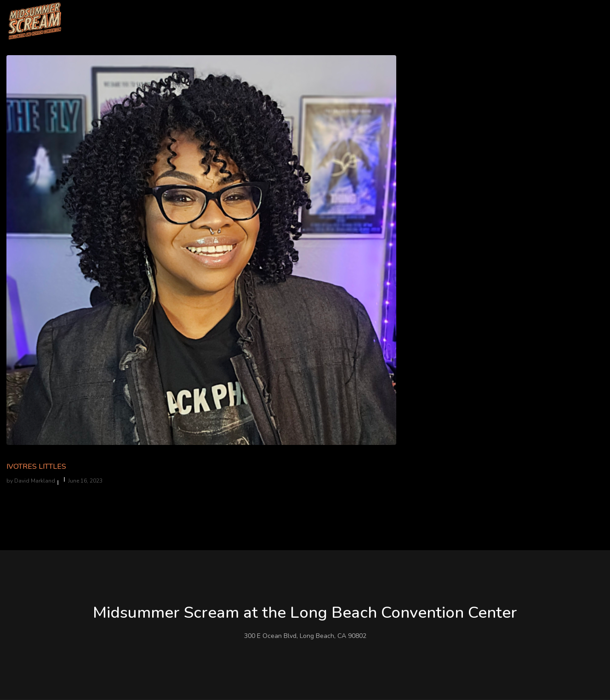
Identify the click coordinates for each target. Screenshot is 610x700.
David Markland (35, 481)
